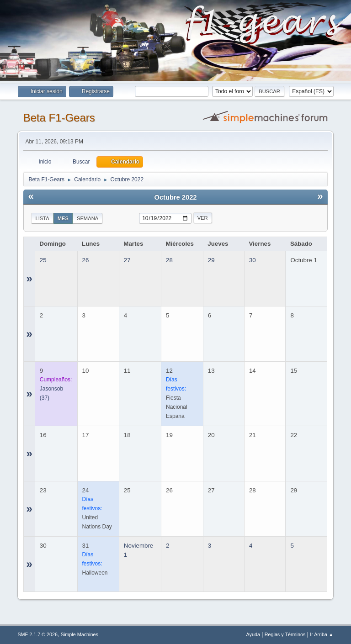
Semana (88, 218)
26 (86, 260)
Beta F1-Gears (59, 118)
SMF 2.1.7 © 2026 (37, 634)
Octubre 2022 (176, 197)
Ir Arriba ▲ (322, 634)
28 (169, 260)
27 (127, 260)
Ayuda (253, 634)
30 (253, 260)
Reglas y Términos (285, 634)
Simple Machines (80, 634)
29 (211, 260)
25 (43, 260)
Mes (63, 218)
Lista (42, 218)
